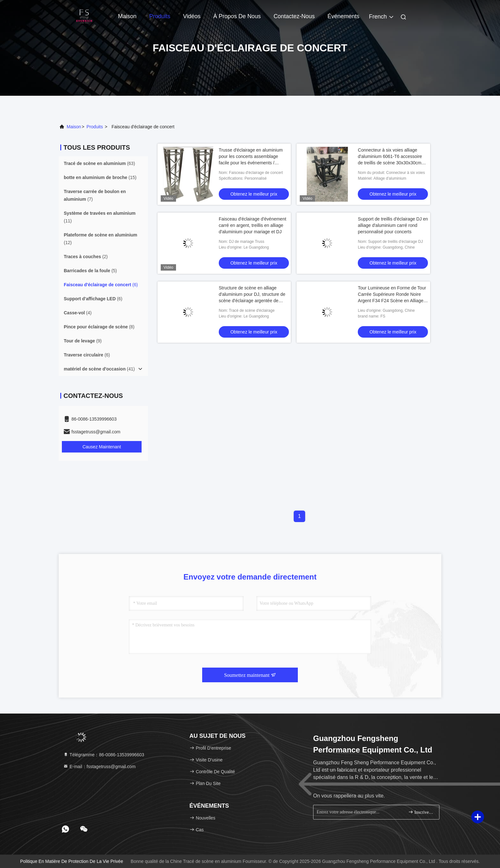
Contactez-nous (294, 16)
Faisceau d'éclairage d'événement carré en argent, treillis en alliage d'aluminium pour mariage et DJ (253, 225)
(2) (86, 257)
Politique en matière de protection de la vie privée (72, 861)
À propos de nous (237, 16)
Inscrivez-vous (421, 812)
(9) (83, 341)
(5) (90, 271)
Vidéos (192, 16)
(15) (100, 177)
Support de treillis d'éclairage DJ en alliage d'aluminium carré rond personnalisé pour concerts (393, 225)
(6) (101, 285)
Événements (343, 16)
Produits (160, 16)
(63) (99, 163)
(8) (99, 327)
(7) (95, 195)
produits (95, 127)
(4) (78, 313)
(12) (100, 239)
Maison (127, 16)
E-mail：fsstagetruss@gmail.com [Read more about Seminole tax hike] (99, 767)
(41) (99, 369)
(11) (100, 217)
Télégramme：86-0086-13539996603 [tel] (104, 755)
